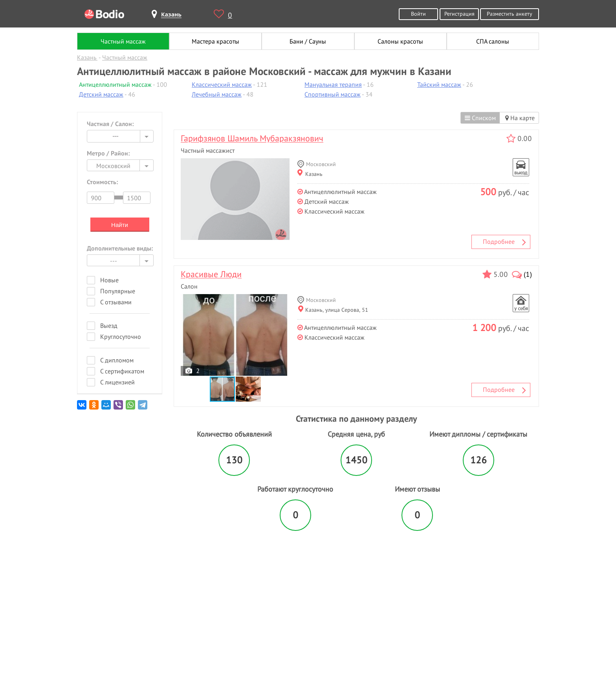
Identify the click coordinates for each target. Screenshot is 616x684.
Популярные (118, 291)
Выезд (109, 326)
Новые (109, 280)
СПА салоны (493, 41)
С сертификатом (122, 371)
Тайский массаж (439, 84)
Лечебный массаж (217, 94)
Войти (418, 14)
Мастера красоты (215, 41)
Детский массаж (101, 94)
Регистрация (459, 14)
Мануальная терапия (333, 84)
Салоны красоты (400, 41)
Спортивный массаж (333, 94)
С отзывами (116, 302)
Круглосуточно (121, 337)
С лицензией (117, 382)
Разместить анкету (510, 14)
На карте (520, 118)
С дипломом (117, 360)
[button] (248, 389)
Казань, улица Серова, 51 (333, 310)
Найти (120, 225)
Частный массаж (123, 41)
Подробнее (504, 242)
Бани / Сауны (308, 41)
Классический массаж (222, 84)
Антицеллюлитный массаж (115, 84)
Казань (310, 174)
